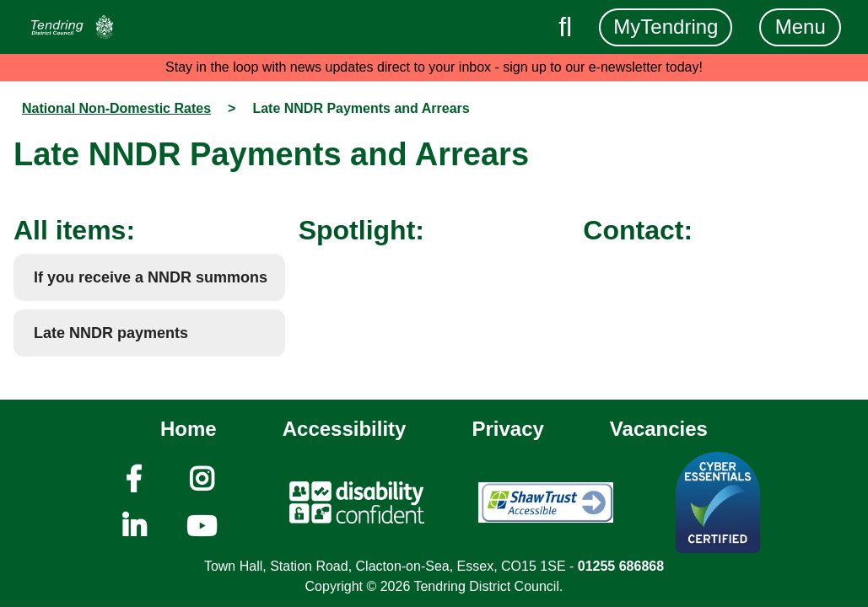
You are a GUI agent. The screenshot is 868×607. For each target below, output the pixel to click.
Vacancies (659, 429)
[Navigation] (72, 27)
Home (189, 429)
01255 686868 (621, 566)
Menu (801, 27)
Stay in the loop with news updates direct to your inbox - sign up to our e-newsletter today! (434, 67)
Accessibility (345, 429)
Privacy (507, 429)
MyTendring (666, 27)
